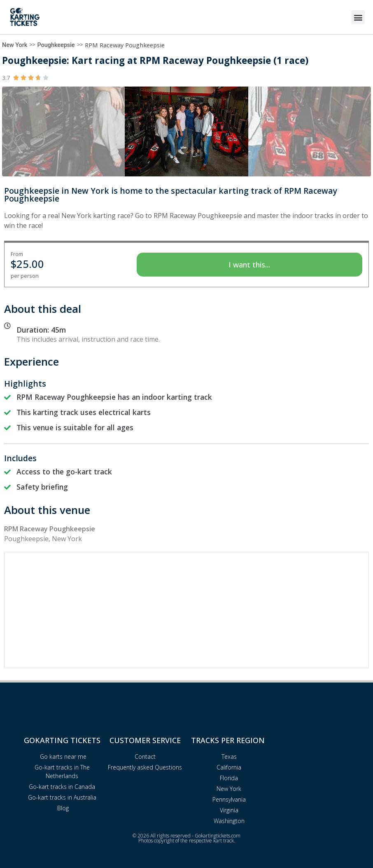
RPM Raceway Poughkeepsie (125, 45)
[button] (358, 17)
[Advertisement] (186, 610)
